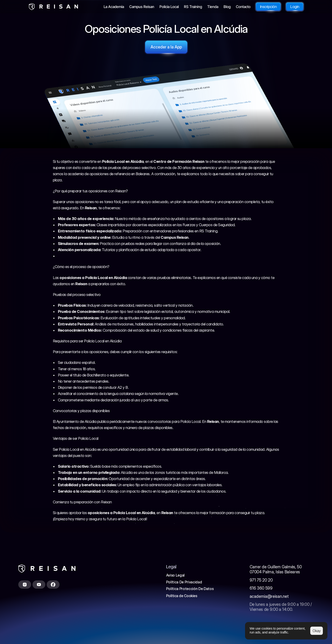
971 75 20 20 (261, 580)
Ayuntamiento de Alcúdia (76, 421)
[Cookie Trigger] (182, 596)
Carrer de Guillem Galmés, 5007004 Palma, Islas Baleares (276, 569)
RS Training (208, 231)
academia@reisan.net (269, 596)
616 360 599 (261, 588)
